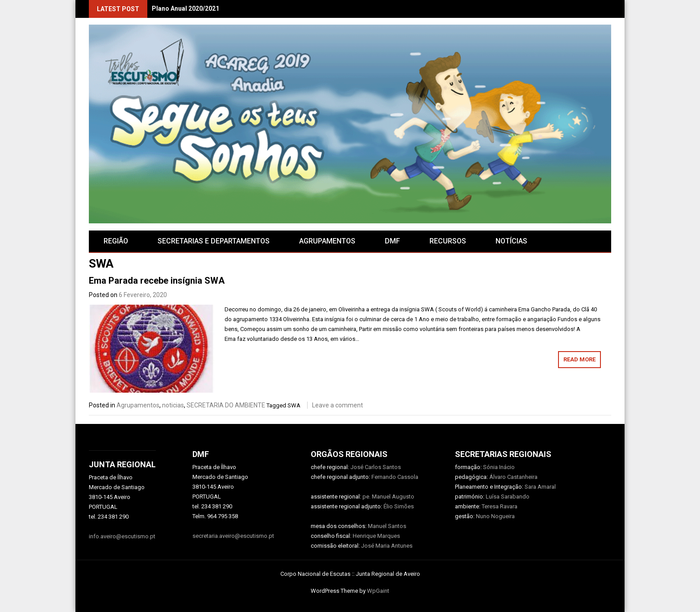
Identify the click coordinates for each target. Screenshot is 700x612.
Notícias (511, 241)
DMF (392, 241)
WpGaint (378, 591)
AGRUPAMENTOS (327, 241)
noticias (173, 405)
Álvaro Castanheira (513, 477)
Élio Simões (399, 506)
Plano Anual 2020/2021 (185, 8)
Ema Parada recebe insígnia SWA (157, 281)
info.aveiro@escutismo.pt (122, 536)
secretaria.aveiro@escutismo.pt (233, 536)
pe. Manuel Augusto (388, 497)
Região (116, 241)
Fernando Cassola (395, 477)
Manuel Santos (387, 526)
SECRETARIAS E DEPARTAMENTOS (214, 241)
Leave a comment (337, 405)
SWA (294, 405)
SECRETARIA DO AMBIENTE (226, 405)
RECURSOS (448, 241)
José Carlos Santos (376, 467)
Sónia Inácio (499, 467)
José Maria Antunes (387, 546)
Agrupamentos (138, 405)
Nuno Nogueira (495, 516)
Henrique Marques (376, 536)
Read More (579, 359)
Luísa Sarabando (508, 497)
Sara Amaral (540, 487)
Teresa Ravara (500, 506)
